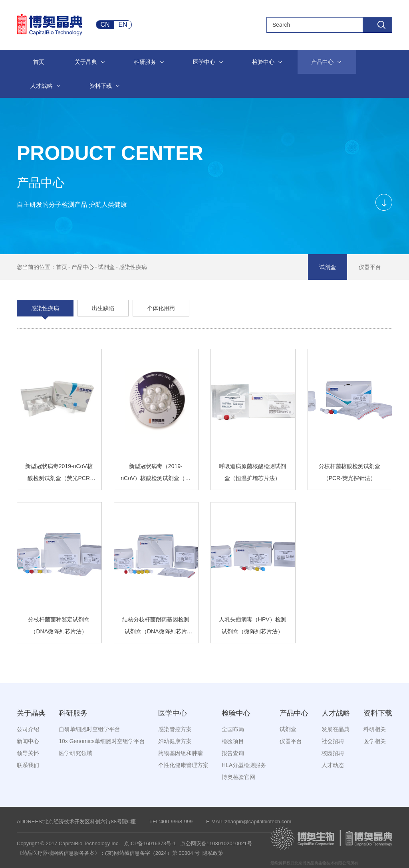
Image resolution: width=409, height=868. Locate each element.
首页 (62, 267)
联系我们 (28, 765)
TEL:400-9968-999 (171, 822)
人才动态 (333, 765)
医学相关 (375, 741)
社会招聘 (333, 741)
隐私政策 (213, 853)
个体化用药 (161, 308)
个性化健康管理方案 (183, 765)
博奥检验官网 (238, 777)
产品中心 (83, 267)
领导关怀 (28, 753)
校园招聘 (333, 753)
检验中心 (236, 713)
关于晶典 (31, 713)
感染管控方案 (175, 729)
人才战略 (336, 713)
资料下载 (378, 713)
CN (105, 25)
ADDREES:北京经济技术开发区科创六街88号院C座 (76, 822)
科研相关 (375, 729)
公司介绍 (28, 729)
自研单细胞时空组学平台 (89, 729)
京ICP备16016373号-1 (150, 843)
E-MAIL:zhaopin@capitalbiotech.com (249, 822)
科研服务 (73, 713)
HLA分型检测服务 (244, 765)
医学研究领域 (75, 753)
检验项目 (233, 741)
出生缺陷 (103, 308)
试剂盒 (106, 267)
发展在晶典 (336, 729)
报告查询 (233, 753)
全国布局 (233, 729)
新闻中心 (28, 741)
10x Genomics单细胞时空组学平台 (102, 741)
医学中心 (173, 713)
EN (123, 25)
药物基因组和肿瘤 (181, 753)
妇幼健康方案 (175, 741)
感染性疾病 (133, 267)
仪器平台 (370, 267)
